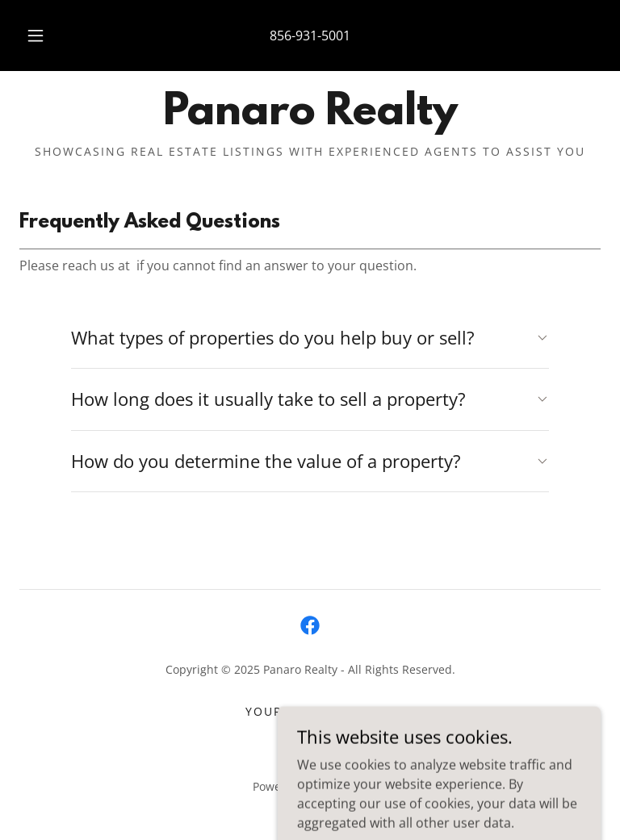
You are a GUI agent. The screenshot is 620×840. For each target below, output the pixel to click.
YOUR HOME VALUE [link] (310, 711)
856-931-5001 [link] (310, 36)
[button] (44, 36)
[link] (310, 119)
